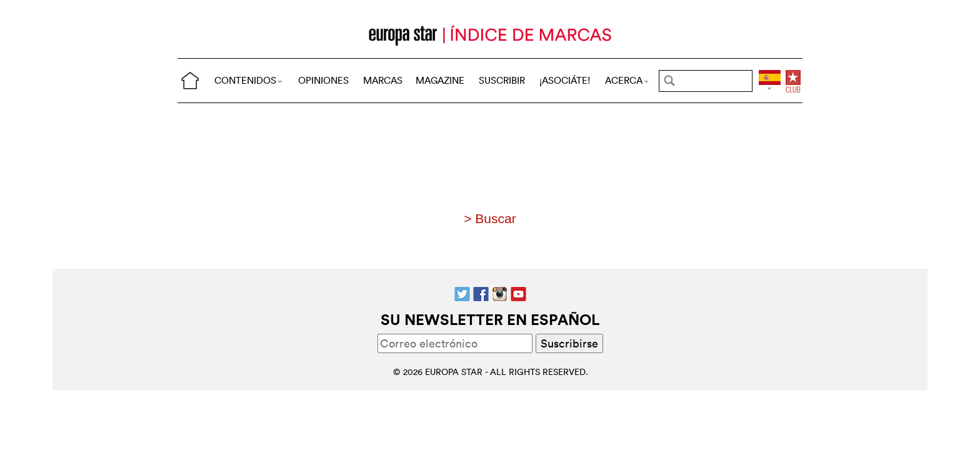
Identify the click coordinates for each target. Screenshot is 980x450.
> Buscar (490, 218)
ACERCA (627, 80)
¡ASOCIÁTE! (565, 80)
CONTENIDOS (248, 80)
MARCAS (383, 80)
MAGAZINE (440, 80)
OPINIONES (323, 80)
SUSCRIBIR (502, 80)
